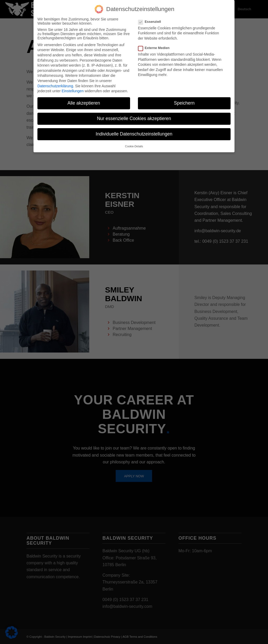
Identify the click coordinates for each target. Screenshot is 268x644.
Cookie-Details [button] (134, 143)
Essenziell (152, 18)
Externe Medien (156, 44)
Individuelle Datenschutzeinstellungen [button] (134, 130)
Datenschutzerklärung (55, 82)
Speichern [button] (184, 99)
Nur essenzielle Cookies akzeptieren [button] (134, 115)
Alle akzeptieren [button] (84, 99)
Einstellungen (73, 87)
